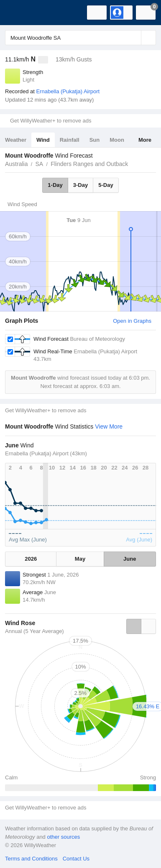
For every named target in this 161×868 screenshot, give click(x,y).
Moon (117, 140)
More (145, 140)
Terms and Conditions (31, 859)
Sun (95, 140)
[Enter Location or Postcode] (80, 38)
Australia (16, 164)
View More (109, 426)
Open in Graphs (132, 321)
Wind (43, 140)
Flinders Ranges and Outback (89, 164)
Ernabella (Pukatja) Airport (68, 91)
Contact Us (76, 859)
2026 (31, 559)
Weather (16, 140)
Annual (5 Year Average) (34, 631)
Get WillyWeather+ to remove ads (51, 121)
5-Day (106, 185)
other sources (63, 837)
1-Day (55, 185)
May (80, 559)
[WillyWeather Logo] (19, 13)
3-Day (80, 185)
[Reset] (134, 38)
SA (39, 164)
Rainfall (70, 140)
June (130, 559)
